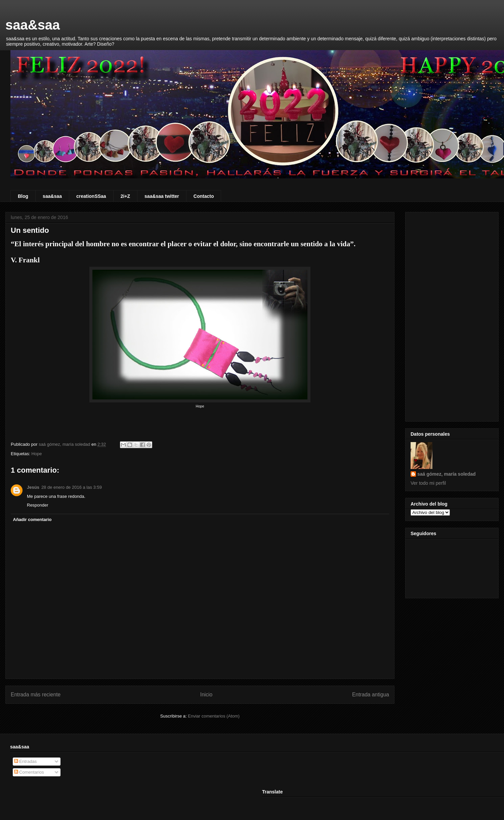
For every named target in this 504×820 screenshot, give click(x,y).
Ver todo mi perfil (428, 483)
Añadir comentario (32, 520)
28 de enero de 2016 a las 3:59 (72, 487)
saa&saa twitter (162, 196)
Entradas (26, 761)
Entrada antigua (371, 695)
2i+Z (125, 196)
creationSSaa (91, 196)
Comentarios (29, 772)
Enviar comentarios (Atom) (214, 716)
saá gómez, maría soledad (447, 474)
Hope (36, 454)
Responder (38, 505)
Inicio (206, 695)
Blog (23, 196)
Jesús (33, 487)
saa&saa (33, 25)
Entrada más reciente (36, 695)
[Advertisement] (452, 315)
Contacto (204, 196)
